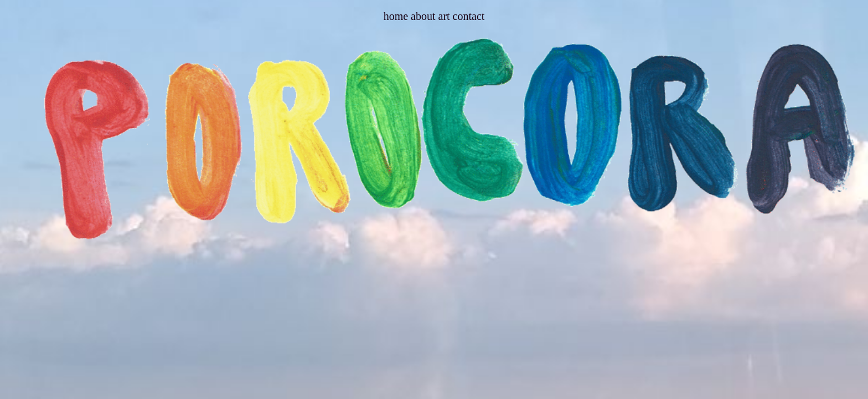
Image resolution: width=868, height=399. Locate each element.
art (444, 16)
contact (469, 16)
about (424, 16)
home (397, 16)
